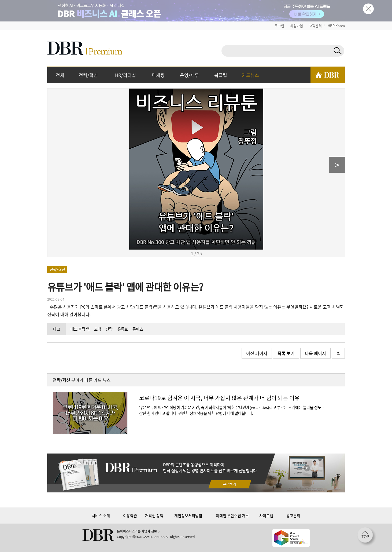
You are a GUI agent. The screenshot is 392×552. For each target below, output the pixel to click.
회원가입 (297, 26)
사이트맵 (266, 516)
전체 (60, 75)
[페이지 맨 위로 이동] (367, 537)
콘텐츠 (138, 329)
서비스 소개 (101, 516)
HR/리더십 (125, 75)
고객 (98, 329)
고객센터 (315, 26)
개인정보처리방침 (188, 516)
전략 (109, 329)
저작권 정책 (154, 516)
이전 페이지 (257, 353)
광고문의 (293, 516)
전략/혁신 (88, 75)
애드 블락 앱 (80, 329)
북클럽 (221, 75)
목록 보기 (286, 353)
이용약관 (130, 516)
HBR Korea (336, 26)
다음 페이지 (315, 353)
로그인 (279, 26)
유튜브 (123, 329)
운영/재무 (189, 75)
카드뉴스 (250, 75)
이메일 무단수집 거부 (232, 516)
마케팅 (158, 75)
